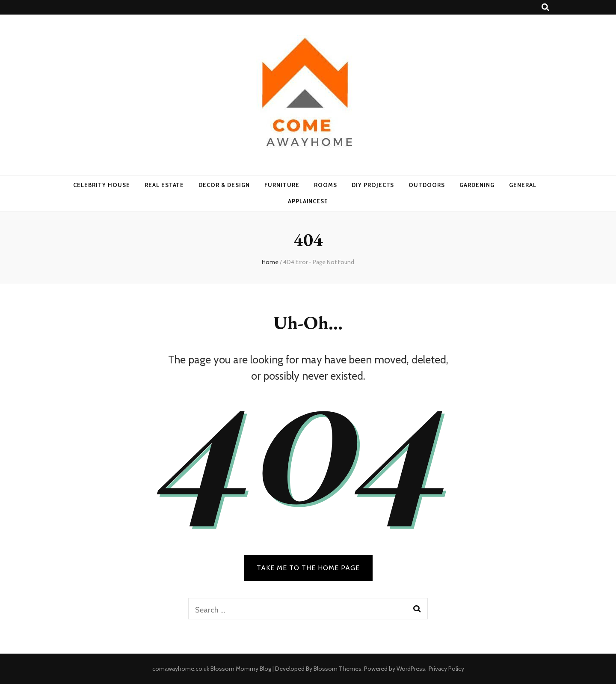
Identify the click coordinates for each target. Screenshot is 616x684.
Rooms (326, 185)
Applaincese (308, 201)
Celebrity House (102, 185)
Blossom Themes (338, 669)
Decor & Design (224, 185)
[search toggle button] (545, 7)
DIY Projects (373, 185)
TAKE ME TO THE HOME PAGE (308, 568)
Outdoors (427, 185)
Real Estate (164, 185)
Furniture (282, 185)
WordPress (411, 669)
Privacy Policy (446, 669)
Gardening (477, 185)
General (523, 185)
